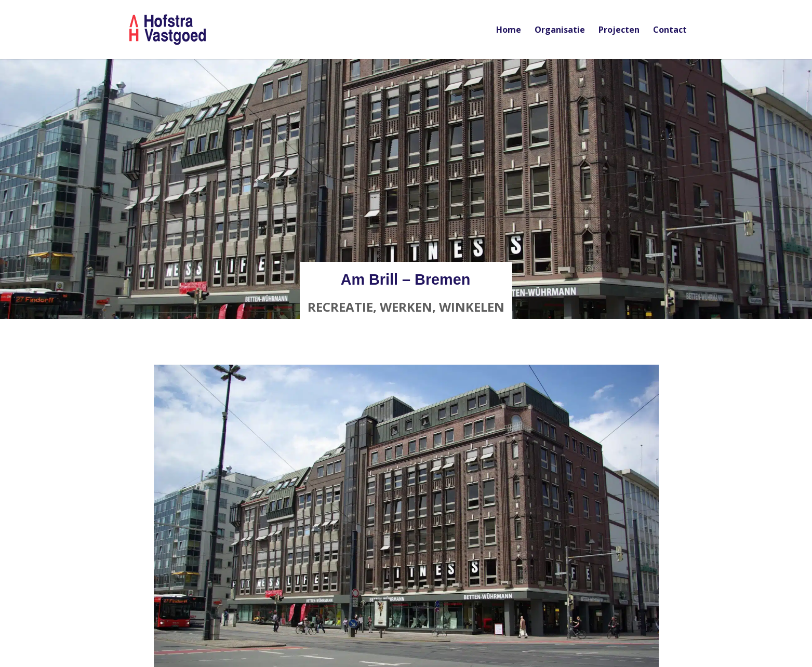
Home (509, 31)
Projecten (619, 31)
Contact (670, 31)
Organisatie (560, 31)
